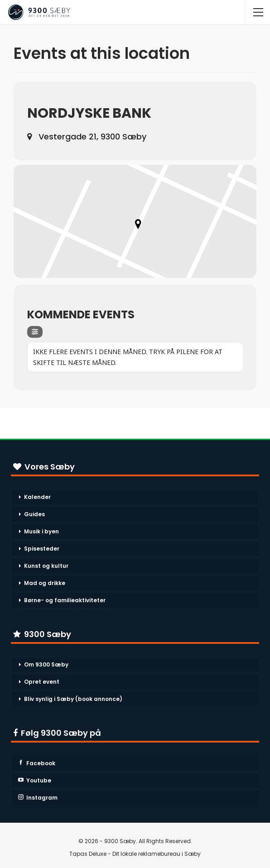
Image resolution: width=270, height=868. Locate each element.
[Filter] (35, 332)
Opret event (42, 682)
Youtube (35, 780)
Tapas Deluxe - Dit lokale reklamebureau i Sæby (135, 854)
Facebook (37, 763)
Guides (34, 514)
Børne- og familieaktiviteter (65, 600)
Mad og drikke (45, 583)
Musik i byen (41, 531)
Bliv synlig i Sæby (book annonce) (73, 699)
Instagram (38, 798)
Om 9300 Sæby (46, 664)
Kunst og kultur (46, 566)
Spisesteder (42, 549)
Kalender (37, 497)
